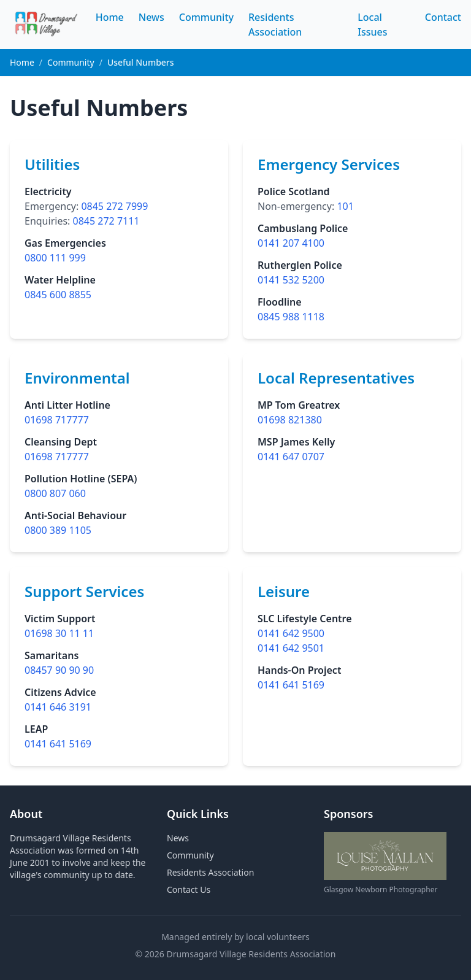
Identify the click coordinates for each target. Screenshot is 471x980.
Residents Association (210, 872)
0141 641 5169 (58, 744)
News (151, 17)
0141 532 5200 (291, 280)
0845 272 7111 (106, 221)
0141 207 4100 (291, 243)
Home (110, 17)
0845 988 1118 (291, 317)
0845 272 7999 (114, 206)
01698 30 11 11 (59, 633)
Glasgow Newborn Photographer (381, 889)
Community (206, 17)
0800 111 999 (55, 258)
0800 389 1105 (58, 530)
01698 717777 (57, 420)
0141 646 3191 (58, 707)
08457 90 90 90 (59, 670)
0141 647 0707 (291, 457)
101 (345, 206)
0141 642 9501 (291, 648)
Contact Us (189, 889)
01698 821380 (290, 420)
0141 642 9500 (291, 633)
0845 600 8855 (58, 295)
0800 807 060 (55, 493)
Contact (443, 17)
